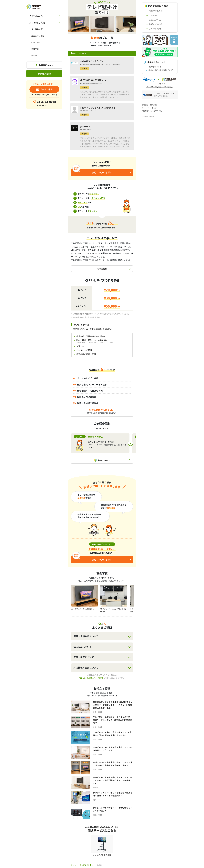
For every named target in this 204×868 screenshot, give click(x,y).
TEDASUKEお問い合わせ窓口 (91, 678)
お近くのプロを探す (102, 172)
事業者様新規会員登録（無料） (161, 70)
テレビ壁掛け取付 (86, 865)
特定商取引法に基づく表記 (152, 111)
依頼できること (156, 11)
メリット (153, 15)
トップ (74, 865)
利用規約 (153, 105)
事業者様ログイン (156, 67)
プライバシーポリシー (150, 108)
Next (130, 443)
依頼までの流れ (156, 24)
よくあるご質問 (37, 22)
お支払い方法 (155, 20)
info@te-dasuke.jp (50, 95)
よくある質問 (155, 29)
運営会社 (145, 105)
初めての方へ (36, 16)
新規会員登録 (44, 74)
